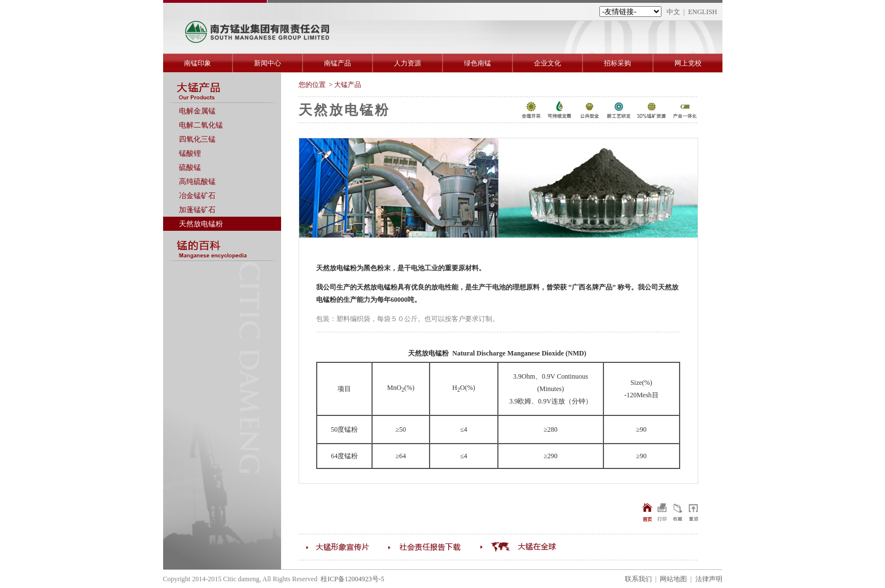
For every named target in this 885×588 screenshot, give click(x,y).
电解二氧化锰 (201, 125)
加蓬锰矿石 (197, 210)
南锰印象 (198, 63)
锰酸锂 (190, 153)
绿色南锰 (477, 63)
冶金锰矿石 (197, 196)
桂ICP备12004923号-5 (352, 579)
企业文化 (547, 63)
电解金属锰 (197, 111)
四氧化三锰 (197, 139)
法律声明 (709, 579)
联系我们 (638, 579)
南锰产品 (338, 63)
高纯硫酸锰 (197, 181)
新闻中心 (268, 63)
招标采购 (617, 63)
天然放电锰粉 (201, 224)
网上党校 (688, 63)
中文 (673, 12)
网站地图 (673, 579)
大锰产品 (348, 85)
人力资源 (408, 63)
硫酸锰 (190, 167)
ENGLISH (702, 12)
